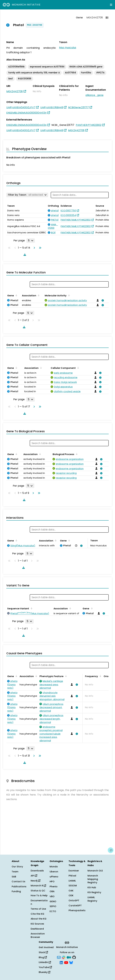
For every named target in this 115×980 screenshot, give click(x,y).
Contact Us (18, 881)
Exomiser (74, 871)
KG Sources (37, 924)
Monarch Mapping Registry (93, 879)
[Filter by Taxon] (27, 195)
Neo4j (35, 881)
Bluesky (44, 972)
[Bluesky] (71, 962)
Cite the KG (37, 914)
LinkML (72, 881)
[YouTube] (66, 962)
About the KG (39, 919)
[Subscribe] (59, 957)
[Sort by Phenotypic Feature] (65, 676)
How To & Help (39, 895)
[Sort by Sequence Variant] (31, 608)
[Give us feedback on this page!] (111, 850)
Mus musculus (68, 48)
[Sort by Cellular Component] (78, 368)
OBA (52, 891)
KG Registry (94, 892)
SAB (14, 877)
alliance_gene (94, 95)
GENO (53, 901)
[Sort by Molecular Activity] (68, 295)
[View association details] (102, 300)
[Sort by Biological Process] (76, 454)
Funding (16, 891)
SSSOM (73, 886)
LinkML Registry (92, 899)
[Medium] (69, 957)
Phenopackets (77, 910)
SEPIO (53, 906)
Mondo (54, 867)
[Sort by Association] (38, 295)
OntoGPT (74, 900)
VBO (52, 896)
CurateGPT (75, 906)
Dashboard (37, 929)
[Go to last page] (39, 248)
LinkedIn (45, 962)
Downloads (37, 871)
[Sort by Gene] (16, 295)
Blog (43, 957)
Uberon (54, 872)
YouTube (45, 967)
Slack (43, 952)
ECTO (53, 911)
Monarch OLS (95, 871)
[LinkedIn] (61, 962)
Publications (19, 887)
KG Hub (92, 887)
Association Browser (38, 935)
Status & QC (38, 891)
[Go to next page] (34, 248)
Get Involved (46, 947)
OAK (71, 891)
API (34, 876)
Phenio (54, 887)
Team (15, 872)
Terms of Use (38, 909)
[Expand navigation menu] (111, 5)
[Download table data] (24, 255)
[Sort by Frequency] (100, 676)
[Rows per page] (31, 241)
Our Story (17, 867)
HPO (52, 881)
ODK (71, 895)
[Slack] (64, 957)
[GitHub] (74, 957)
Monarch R (38, 886)
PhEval (72, 876)
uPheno (54, 877)
